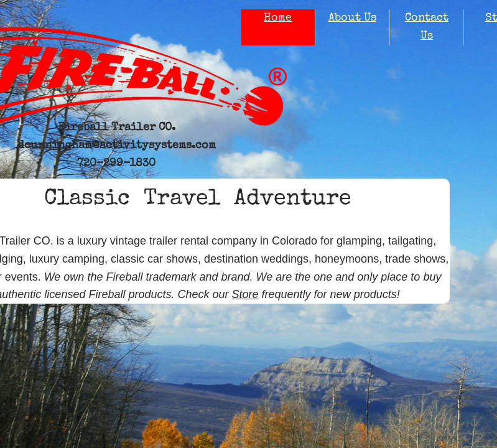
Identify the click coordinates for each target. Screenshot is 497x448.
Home (278, 18)
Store (245, 294)
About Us (352, 18)
